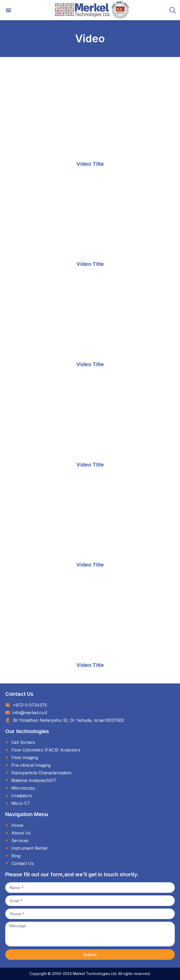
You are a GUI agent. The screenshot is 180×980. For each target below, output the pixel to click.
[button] (8, 10)
